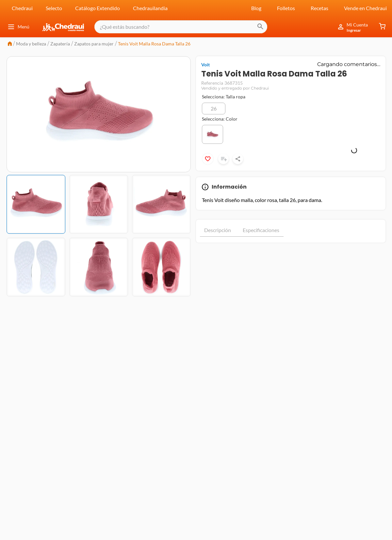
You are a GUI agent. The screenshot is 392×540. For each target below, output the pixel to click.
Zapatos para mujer (94, 44)
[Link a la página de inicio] (10, 44)
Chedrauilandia (150, 8)
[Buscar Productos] (255, 27)
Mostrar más (291, 248)
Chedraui (22, 8)
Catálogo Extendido (98, 8)
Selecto (54, 8)
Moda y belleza (31, 44)
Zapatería (60, 44)
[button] (214, 109)
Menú (18, 27)
